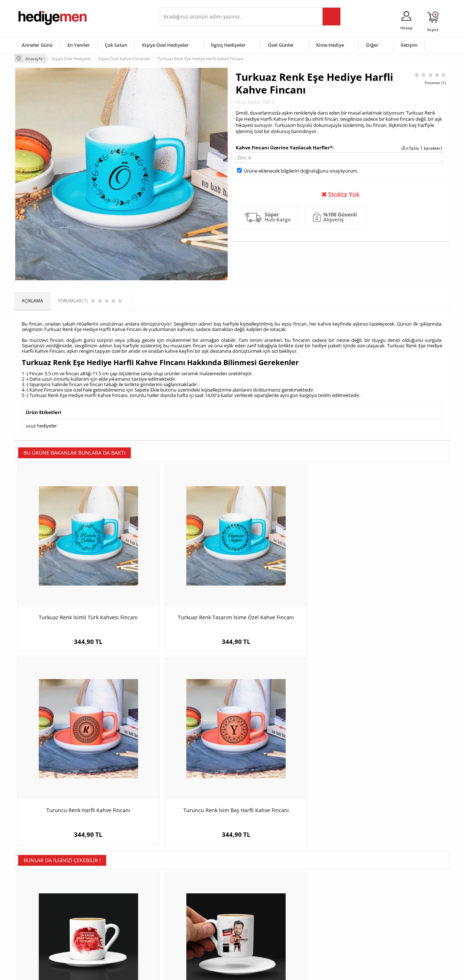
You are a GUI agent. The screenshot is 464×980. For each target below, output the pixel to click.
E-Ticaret (210, 971)
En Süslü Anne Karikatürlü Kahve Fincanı (395, 755)
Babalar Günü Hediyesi (259, 940)
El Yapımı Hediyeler (110, 918)
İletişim (409, 45)
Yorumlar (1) (435, 82)
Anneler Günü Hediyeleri (260, 918)
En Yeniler (79, 45)
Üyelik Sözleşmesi (36, 896)
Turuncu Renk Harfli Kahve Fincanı (287, 576)
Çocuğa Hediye (323, 907)
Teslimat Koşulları (36, 886)
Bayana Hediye (323, 896)
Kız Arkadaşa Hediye (111, 907)
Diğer (372, 45)
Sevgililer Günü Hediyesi (260, 886)
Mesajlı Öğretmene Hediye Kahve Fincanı (69, 755)
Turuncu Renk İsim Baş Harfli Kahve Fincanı (395, 579)
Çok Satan (116, 45)
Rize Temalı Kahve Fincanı (286, 751)
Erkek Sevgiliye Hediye (186, 918)
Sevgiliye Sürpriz (107, 929)
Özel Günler (281, 45)
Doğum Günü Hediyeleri (260, 896)
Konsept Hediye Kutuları (187, 886)
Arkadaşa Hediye (325, 929)
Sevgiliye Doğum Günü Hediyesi (195, 907)
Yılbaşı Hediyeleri (253, 907)
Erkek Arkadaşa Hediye (114, 896)
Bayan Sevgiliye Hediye (187, 929)
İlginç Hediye (321, 940)
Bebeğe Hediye (324, 918)
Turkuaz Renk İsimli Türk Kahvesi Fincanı (69, 579)
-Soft (194, 971)
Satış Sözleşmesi (35, 907)
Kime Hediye (330, 45)
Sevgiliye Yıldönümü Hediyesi (192, 940)
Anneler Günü (37, 45)
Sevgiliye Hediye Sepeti (187, 896)
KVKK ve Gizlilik (33, 929)
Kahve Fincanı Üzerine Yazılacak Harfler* (284, 146)
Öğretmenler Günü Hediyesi (264, 929)
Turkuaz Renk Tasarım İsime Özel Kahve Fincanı (178, 579)
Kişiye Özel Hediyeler (165, 45)
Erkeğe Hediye (323, 886)
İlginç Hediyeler (228, 45)
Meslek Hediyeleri (109, 940)
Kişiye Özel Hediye (109, 886)
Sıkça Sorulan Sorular (40, 940)
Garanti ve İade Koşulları (43, 918)
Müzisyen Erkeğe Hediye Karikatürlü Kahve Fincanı (178, 755)
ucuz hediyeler (41, 424)
